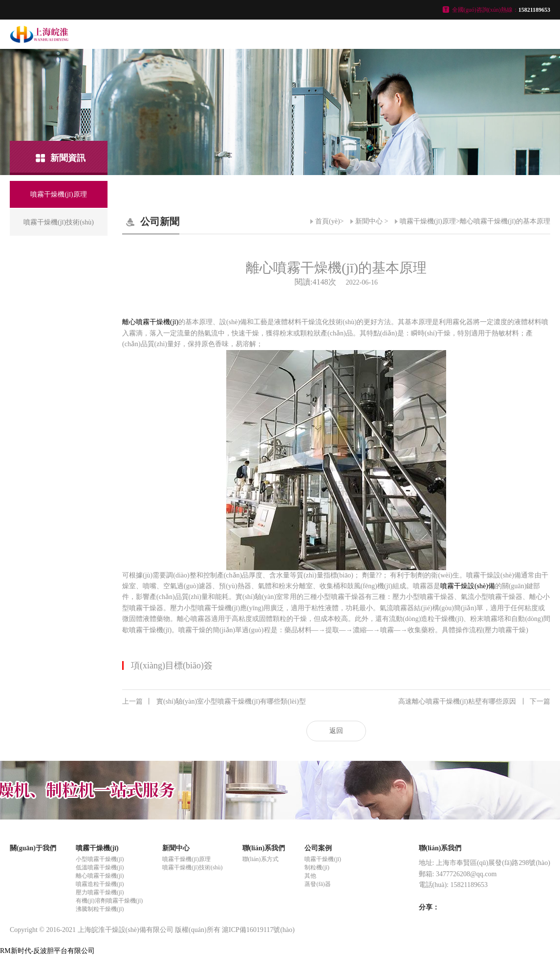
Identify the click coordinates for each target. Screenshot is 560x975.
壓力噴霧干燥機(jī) (100, 892)
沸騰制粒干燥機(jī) (100, 909)
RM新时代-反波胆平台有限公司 (47, 951)
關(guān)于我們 (33, 848)
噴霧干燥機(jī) (97, 848)
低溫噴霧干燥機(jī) (100, 867)
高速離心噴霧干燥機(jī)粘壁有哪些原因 (474, 702)
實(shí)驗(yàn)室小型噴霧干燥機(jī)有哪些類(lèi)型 (214, 702)
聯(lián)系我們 (264, 848)
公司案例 (318, 848)
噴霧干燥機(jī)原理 (428, 221)
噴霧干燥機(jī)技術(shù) (192, 867)
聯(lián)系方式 (260, 859)
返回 (336, 731)
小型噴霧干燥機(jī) (100, 859)
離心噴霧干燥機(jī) (150, 322)
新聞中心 (369, 221)
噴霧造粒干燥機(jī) (100, 884)
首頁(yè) (328, 221)
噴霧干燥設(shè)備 (468, 586)
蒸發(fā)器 (317, 884)
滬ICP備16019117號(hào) (258, 930)
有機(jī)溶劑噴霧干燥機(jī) (109, 901)
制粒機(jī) (317, 867)
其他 (310, 876)
